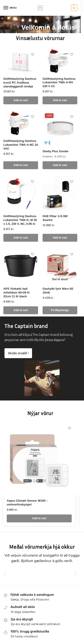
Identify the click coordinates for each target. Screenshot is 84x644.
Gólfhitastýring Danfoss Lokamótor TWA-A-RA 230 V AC (59, 83)
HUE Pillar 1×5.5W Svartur (55, 218)
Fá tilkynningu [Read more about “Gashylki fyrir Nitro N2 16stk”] (60, 310)
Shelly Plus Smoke (56, 151)
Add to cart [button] (21, 100)
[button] (74, 8)
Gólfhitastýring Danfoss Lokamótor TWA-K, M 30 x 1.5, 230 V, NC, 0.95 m (20, 220)
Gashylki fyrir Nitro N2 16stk (58, 291)
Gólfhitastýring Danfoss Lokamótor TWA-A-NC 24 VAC (21, 145)
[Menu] (10, 8)
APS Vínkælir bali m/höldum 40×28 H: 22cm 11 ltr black (17, 292)
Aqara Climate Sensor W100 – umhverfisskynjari (27, 503)
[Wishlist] (32, 54)
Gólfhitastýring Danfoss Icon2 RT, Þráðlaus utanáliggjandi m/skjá (20, 83)
